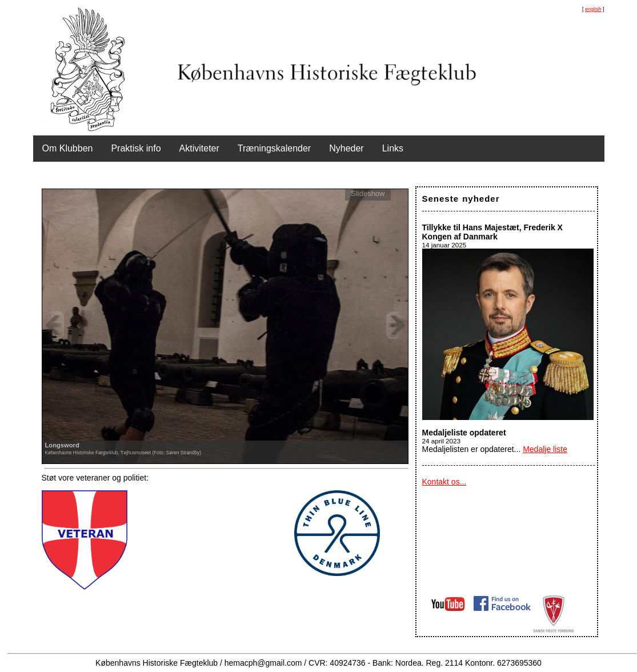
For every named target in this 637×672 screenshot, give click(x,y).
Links (393, 148)
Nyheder (346, 148)
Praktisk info (136, 148)
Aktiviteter (199, 148)
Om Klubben (68, 148)
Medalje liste (545, 449)
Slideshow (368, 193)
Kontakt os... (444, 482)
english (593, 9)
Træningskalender (274, 148)
